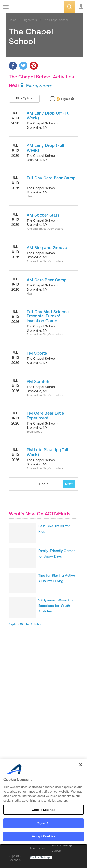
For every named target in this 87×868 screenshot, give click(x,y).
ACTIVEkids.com (27, 7)
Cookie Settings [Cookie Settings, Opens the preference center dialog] (43, 810)
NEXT (69, 484)
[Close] (81, 765)
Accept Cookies (43, 836)
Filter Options (24, 99)
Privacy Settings (62, 845)
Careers (57, 851)
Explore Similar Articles (25, 624)
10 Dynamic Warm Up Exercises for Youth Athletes (55, 606)
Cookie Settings (40, 857)
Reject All (43, 823)
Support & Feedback (15, 858)
